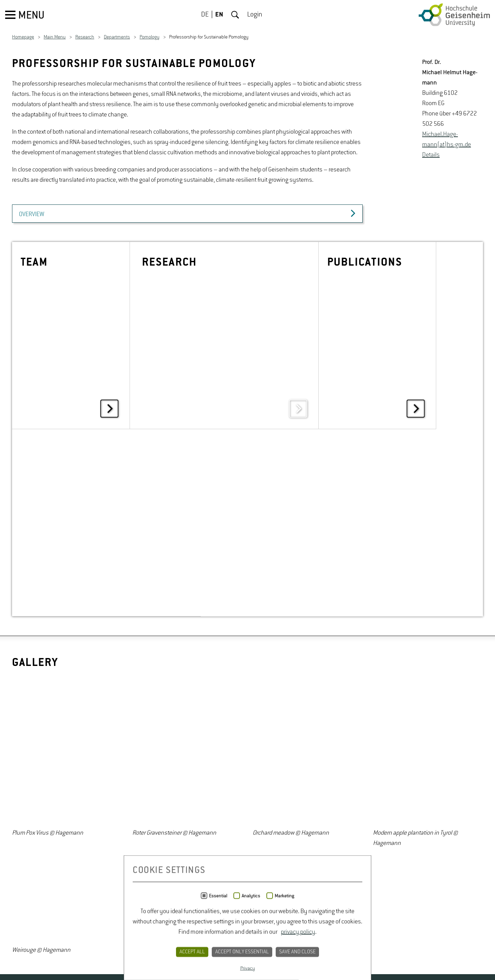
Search (235, 15)
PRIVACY (220, 810)
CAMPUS (135, 810)
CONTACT (177, 810)
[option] (67, 576)
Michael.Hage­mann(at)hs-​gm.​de (447, 140)
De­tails (431, 155)
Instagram (55, 810)
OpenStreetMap (417, 931)
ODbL (380, 942)
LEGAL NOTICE (271, 810)
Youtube (74, 810)
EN (219, 15)
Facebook (36, 810)
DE (205, 15)
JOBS (98, 810)
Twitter (18, 810)
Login (255, 15)
